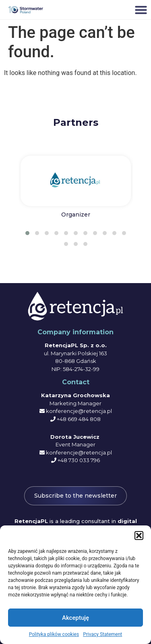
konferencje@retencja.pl (79, 411)
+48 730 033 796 (79, 460)
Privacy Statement (102, 634)
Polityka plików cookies (54, 634)
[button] (139, 536)
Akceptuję (75, 618)
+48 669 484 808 (79, 419)
